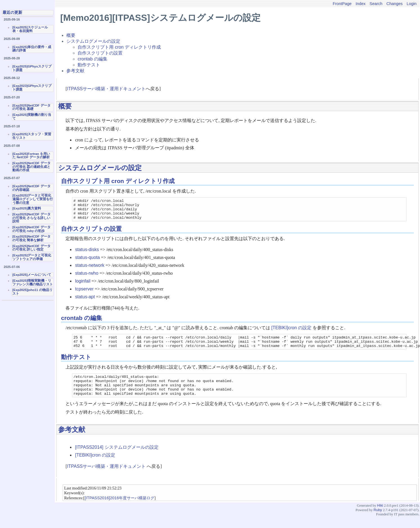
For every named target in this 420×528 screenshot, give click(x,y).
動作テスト (89, 65)
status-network (90, 269)
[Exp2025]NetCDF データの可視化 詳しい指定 (31, 248)
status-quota (87, 262)
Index (361, 4)
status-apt (85, 301)
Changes (395, 4)
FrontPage (342, 4)
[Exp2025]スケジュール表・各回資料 (30, 29)
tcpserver (84, 293)
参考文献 (75, 71)
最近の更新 (12, 12)
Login (412, 4)
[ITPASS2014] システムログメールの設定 (117, 458)
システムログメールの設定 (93, 41)
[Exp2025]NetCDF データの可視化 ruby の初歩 (31, 229)
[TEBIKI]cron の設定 (291, 332)
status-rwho (87, 277)
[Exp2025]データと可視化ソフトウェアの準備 (32, 257)
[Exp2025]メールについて (32, 275)
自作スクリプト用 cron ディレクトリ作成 (119, 47)
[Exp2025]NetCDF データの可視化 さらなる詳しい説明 (31, 218)
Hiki (380, 516)
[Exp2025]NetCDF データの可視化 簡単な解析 (31, 238)
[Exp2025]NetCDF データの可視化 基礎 (31, 107)
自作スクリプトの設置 (100, 53)
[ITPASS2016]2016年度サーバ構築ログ (119, 509)
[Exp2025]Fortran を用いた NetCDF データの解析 (31, 156)
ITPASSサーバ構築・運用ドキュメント (107, 89)
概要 (71, 35)
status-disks (87, 254)
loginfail (83, 285)
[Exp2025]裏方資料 (27, 208)
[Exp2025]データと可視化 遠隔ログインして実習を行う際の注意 (33, 199)
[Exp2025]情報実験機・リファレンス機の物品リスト (33, 282)
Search (376, 4)
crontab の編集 (92, 59)
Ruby (378, 521)
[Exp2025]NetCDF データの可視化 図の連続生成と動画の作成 (31, 167)
